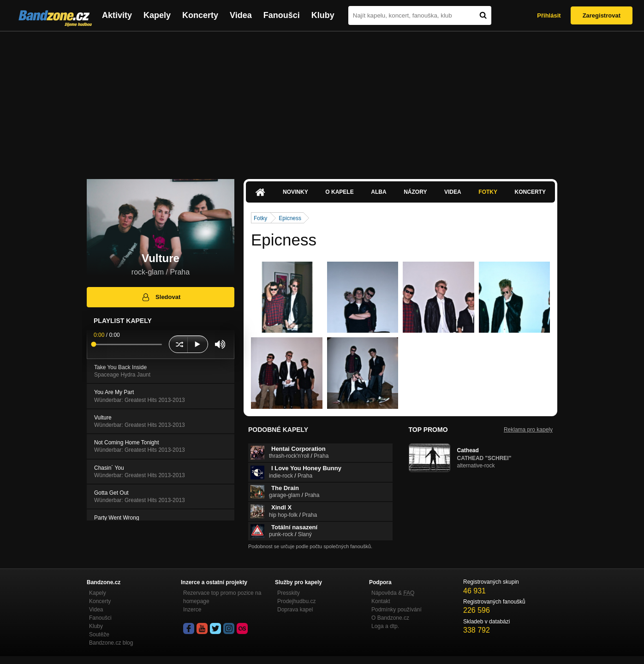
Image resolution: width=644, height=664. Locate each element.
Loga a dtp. (385, 626)
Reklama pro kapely (528, 430)
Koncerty (200, 15)
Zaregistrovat (602, 15)
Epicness (290, 218)
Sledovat (161, 297)
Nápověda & (393, 593)
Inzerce (192, 610)
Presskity (289, 593)
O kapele (339, 192)
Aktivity (117, 15)
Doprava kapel (295, 610)
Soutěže (99, 634)
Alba (379, 192)
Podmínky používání (397, 610)
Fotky (488, 192)
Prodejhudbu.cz (296, 601)
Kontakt (381, 601)
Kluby (323, 15)
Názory (415, 192)
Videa (241, 15)
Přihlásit (549, 15)
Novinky (295, 192)
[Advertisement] (322, 101)
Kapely (157, 15)
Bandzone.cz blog (111, 643)
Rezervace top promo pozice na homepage (222, 597)
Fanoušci (282, 15)
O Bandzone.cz (390, 618)
